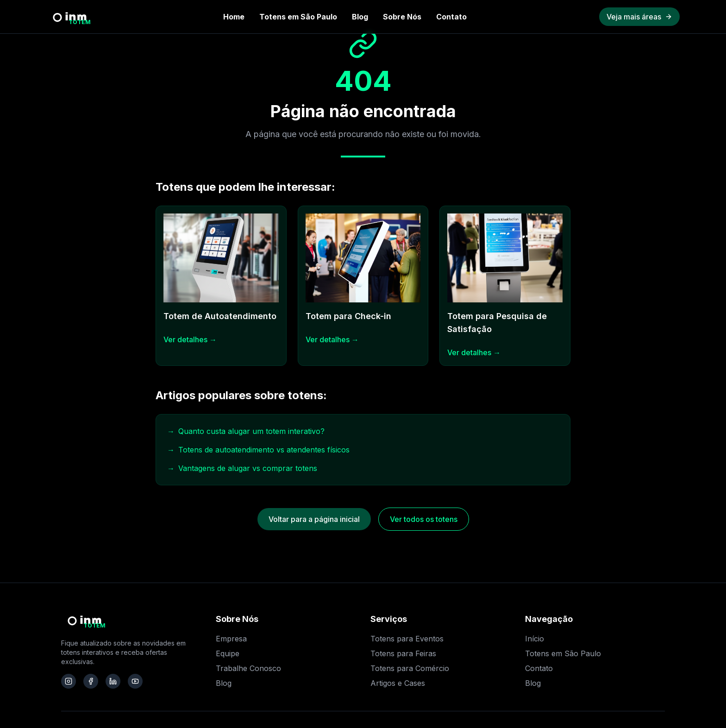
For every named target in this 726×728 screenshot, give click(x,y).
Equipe (228, 653)
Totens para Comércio (410, 668)
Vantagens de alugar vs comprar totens (242, 468)
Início (535, 639)
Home (234, 17)
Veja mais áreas (639, 17)
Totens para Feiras (403, 653)
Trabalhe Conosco (248, 668)
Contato (451, 17)
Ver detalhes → (190, 339)
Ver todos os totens (424, 519)
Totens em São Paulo (298, 17)
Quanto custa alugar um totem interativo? (246, 431)
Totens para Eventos (407, 639)
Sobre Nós (402, 17)
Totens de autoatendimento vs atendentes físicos (258, 450)
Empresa (231, 639)
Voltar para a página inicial (314, 519)
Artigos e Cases (398, 683)
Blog (360, 17)
